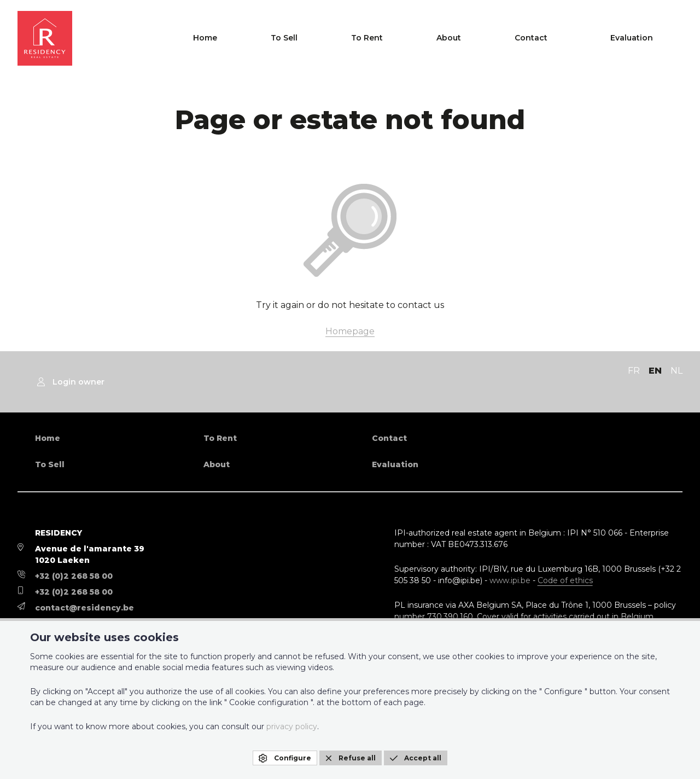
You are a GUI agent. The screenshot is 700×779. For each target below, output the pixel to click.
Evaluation (652, 38)
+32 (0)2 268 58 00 (74, 576)
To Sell (414, 38)
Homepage (350, 331)
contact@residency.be (84, 608)
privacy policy (292, 726)
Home (362, 38)
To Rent (469, 38)
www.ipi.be (510, 580)
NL (676, 371)
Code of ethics (565, 580)
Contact (579, 38)
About (524, 38)
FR (634, 371)
